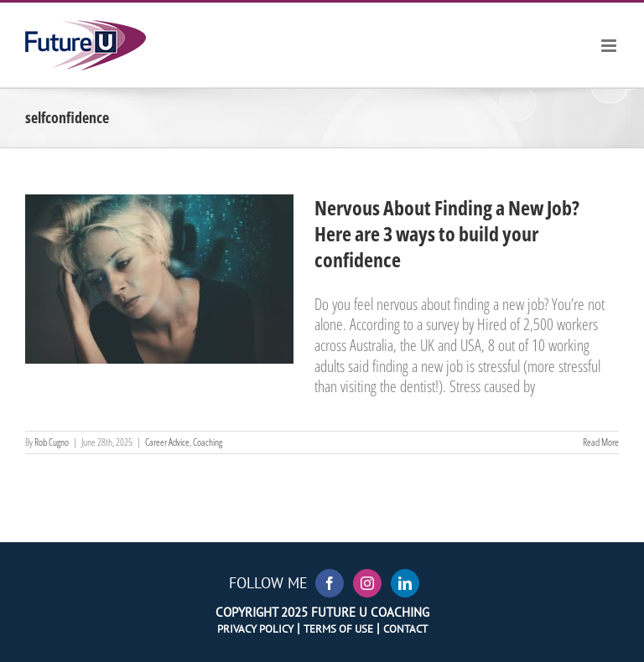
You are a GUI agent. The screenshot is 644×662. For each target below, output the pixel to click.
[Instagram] (367, 583)
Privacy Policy (255, 628)
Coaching (208, 442)
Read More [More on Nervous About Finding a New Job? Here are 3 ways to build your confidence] (601, 442)
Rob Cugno (52, 442)
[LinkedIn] (405, 583)
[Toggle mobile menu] (610, 46)
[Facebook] (330, 583)
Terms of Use (338, 628)
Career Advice (167, 442)
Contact (405, 628)
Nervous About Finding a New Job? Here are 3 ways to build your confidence (447, 233)
